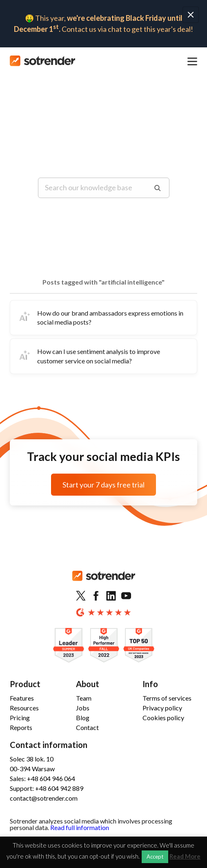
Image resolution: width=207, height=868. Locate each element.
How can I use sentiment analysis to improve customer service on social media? (88, 356)
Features (22, 698)
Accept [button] (155, 857)
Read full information (80, 827)
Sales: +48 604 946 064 (42, 778)
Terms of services (167, 698)
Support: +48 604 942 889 (47, 788)
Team (84, 698)
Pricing (20, 718)
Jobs (83, 708)
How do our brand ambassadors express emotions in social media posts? (100, 317)
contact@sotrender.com (44, 798)
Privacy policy (162, 708)
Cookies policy (163, 718)
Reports (21, 727)
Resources (24, 708)
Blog (83, 718)
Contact (87, 727)
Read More (185, 856)
